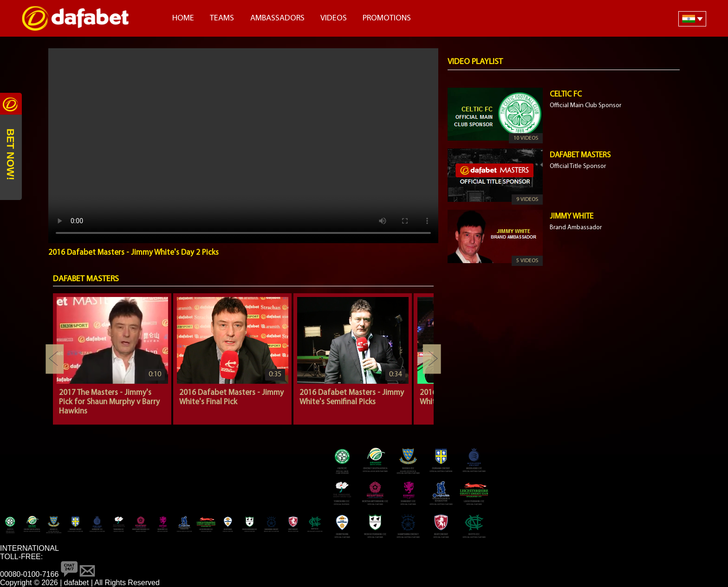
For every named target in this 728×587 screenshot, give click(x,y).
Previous (55, 359)
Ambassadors (277, 18)
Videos (334, 18)
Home (183, 18)
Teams (222, 18)
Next (432, 359)
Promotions (387, 18)
